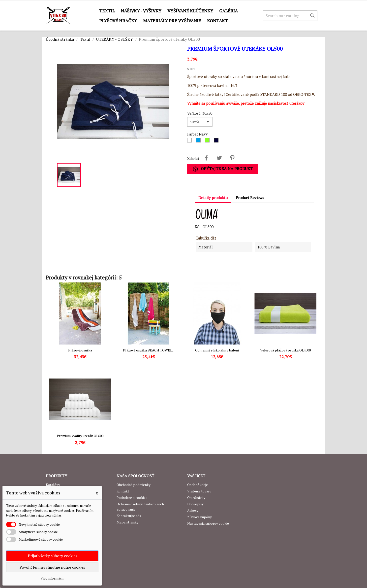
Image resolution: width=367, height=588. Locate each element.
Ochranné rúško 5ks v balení (217, 350)
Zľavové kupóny (199, 517)
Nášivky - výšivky (141, 11)
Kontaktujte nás (129, 516)
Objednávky (196, 498)
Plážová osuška (80, 350)
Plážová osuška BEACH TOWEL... (149, 350)
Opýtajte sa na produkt (223, 169)
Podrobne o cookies (132, 498)
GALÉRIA (229, 11)
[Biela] (190, 141)
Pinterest (232, 158)
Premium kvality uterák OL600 (80, 436)
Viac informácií (52, 578)
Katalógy (53, 485)
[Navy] (217, 141)
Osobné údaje (198, 485)
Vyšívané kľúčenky (190, 11)
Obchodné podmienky (134, 485)
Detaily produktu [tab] (213, 198)
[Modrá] (199, 141)
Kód (198, 227)
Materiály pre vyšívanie (172, 21)
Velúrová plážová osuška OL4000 (285, 350)
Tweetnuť (219, 158)
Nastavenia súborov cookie (208, 523)
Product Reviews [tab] (250, 198)
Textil (107, 11)
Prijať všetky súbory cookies (52, 556)
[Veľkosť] (200, 122)
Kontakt (217, 21)
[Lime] (208, 141)
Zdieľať (206, 158)
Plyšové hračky (118, 21)
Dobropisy (195, 504)
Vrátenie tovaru (199, 491)
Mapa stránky (127, 522)
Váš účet (196, 476)
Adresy (193, 510)
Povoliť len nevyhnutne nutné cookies (52, 567)
